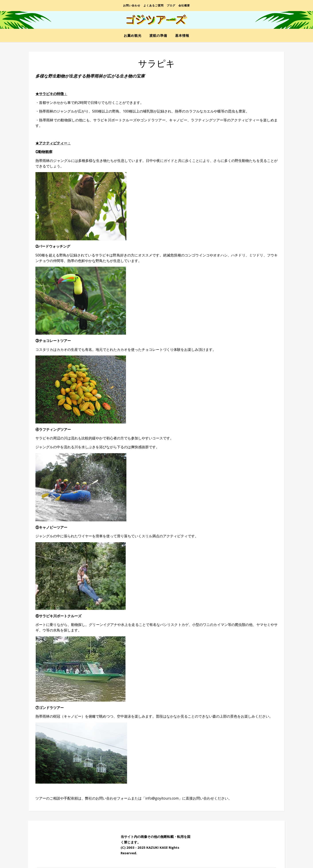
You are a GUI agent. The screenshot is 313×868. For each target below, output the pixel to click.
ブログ (171, 5)
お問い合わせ (132, 5)
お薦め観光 (133, 35)
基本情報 (182, 35)
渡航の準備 (158, 35)
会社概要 (184, 5)
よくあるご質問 (154, 5)
